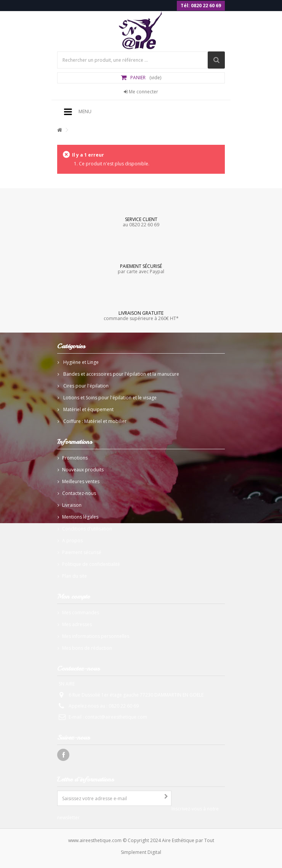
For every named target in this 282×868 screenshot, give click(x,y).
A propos (72, 540)
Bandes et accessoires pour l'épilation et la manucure (121, 374)
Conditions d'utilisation (87, 529)
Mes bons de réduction (87, 648)
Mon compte (73, 596)
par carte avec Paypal (141, 269)
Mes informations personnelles (96, 636)
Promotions (75, 458)
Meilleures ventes (81, 481)
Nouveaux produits (83, 470)
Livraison (72, 505)
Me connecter (141, 92)
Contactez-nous (79, 493)
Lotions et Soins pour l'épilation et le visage (109, 398)
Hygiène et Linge (80, 362)
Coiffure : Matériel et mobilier (94, 421)
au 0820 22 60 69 (141, 222)
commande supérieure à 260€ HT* (141, 315)
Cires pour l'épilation (85, 386)
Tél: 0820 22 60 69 (201, 6)
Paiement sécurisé (82, 552)
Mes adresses (77, 624)
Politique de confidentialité (91, 564)
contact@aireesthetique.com (116, 717)
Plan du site (75, 576)
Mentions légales (80, 517)
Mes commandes (81, 613)
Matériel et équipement (88, 409)
